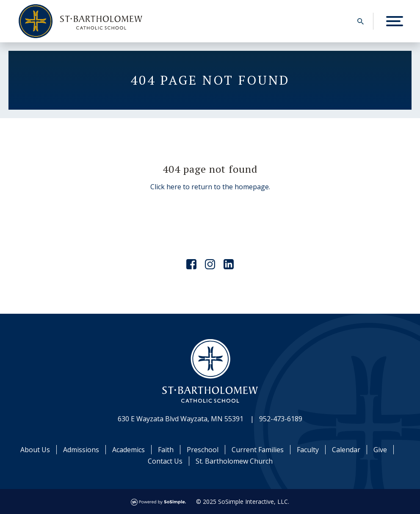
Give (380, 450)
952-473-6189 (281, 419)
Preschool (203, 450)
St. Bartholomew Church (234, 461)
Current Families (258, 450)
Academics (128, 450)
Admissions (81, 450)
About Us (35, 450)
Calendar (346, 450)
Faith (166, 450)
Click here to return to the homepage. (210, 187)
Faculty (308, 450)
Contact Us (165, 461)
